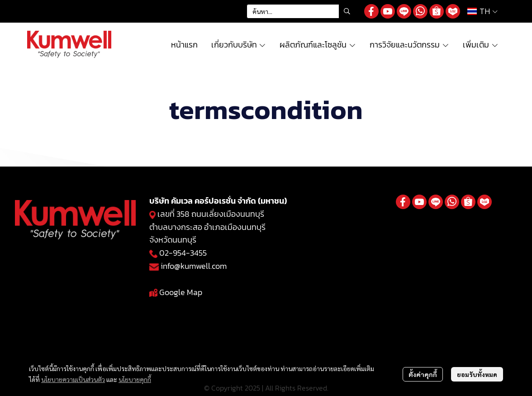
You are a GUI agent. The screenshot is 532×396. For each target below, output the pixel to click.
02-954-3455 (183, 253)
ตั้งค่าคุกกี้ (423, 374)
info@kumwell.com (194, 266)
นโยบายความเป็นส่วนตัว (73, 379)
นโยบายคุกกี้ (135, 379)
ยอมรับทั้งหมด (477, 374)
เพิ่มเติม (481, 45)
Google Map (181, 292)
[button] (301, 11)
